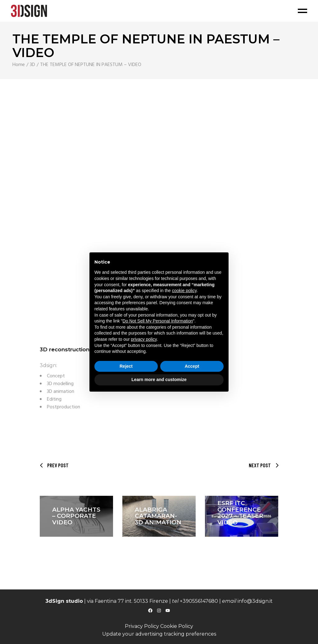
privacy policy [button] (144, 339)
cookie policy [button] (184, 291)
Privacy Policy (142, 626)
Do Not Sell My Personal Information (158, 321)
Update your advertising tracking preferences (159, 634)
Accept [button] (192, 366)
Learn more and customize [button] (159, 380)
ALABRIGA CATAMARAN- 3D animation (158, 516)
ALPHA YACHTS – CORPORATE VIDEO (76, 516)
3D (32, 65)
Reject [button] (126, 366)
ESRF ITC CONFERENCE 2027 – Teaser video (240, 513)
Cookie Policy (177, 626)
